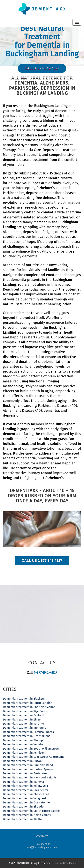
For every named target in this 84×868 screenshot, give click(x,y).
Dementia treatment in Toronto (23, 724)
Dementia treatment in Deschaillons (27, 736)
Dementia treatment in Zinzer (22, 720)
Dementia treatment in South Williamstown (31, 749)
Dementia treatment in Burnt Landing (28, 703)
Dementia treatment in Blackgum (25, 699)
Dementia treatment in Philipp (23, 740)
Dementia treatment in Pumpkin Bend (28, 765)
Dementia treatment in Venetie (23, 744)
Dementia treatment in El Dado (23, 807)
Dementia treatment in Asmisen (24, 753)
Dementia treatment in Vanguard (24, 798)
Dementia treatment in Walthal (23, 819)
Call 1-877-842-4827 (42, 68)
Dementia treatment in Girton (22, 761)
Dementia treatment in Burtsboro (25, 773)
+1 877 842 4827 (42, 844)
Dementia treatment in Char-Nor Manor (29, 707)
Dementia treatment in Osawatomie (26, 802)
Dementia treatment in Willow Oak (25, 786)
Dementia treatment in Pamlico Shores (28, 732)
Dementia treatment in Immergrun (26, 728)
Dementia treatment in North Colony (27, 815)
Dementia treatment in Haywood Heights (30, 777)
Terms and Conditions (64, 863)
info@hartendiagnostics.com (42, 847)
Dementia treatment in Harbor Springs (28, 769)
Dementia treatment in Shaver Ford (26, 794)
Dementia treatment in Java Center (26, 790)
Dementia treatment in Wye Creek (25, 711)
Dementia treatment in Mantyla (23, 782)
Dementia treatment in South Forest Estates (32, 811)
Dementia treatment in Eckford (23, 715)
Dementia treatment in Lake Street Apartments (34, 757)
